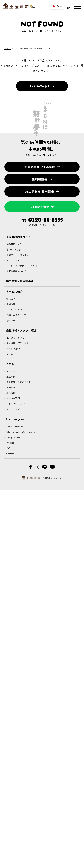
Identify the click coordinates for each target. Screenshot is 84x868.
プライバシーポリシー (17, 404)
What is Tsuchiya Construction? (21, 432)
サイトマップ (13, 409)
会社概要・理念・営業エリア (21, 343)
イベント (10, 371)
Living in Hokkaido (15, 426)
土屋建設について (15, 338)
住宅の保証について (16, 271)
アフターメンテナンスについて (22, 266)
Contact (10, 453)
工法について (13, 260)
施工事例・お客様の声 (20, 281)
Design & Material (14, 437)
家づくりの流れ (14, 249)
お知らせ (10, 387)
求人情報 (10, 393)
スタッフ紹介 (13, 348)
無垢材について (14, 244)
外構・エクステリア (16, 315)
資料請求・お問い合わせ (18, 382)
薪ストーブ (12, 320)
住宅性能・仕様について (18, 255)
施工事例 (10, 376)
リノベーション (14, 309)
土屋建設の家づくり (18, 237)
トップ (8, 48)
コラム (9, 354)
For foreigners (15, 419)
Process (10, 443)
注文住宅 (10, 299)
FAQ (8, 448)
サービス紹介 (14, 292)
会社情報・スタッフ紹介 (21, 330)
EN (69, 7)
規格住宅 (10, 304)
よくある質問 (13, 398)
